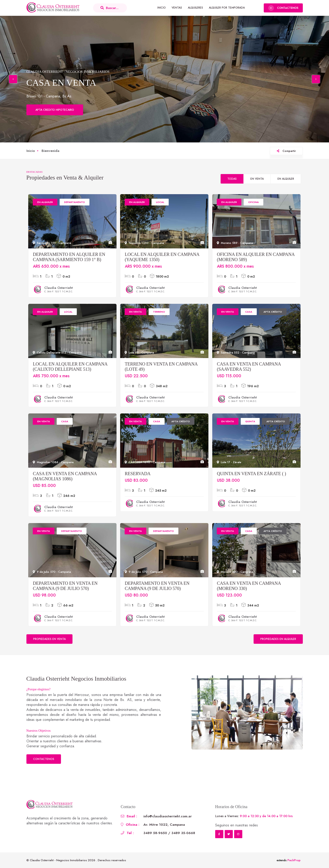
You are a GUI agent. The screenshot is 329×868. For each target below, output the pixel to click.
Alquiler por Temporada (227, 8)
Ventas (177, 8)
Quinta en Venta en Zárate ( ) (252, 474)
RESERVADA (138, 474)
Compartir (286, 151)
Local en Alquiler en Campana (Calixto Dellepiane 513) (70, 367)
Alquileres (195, 8)
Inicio (162, 8)
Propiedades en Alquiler (278, 639)
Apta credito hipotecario (55, 110)
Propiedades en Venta (49, 639)
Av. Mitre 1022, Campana (164, 825)
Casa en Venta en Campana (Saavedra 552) (249, 367)
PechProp (294, 860)
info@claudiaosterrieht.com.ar (168, 816)
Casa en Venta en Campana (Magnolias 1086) (65, 476)
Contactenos (44, 759)
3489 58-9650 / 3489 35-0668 (169, 833)
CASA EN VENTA (61, 83)
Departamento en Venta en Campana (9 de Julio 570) (65, 586)
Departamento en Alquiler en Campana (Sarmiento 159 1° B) (69, 257)
